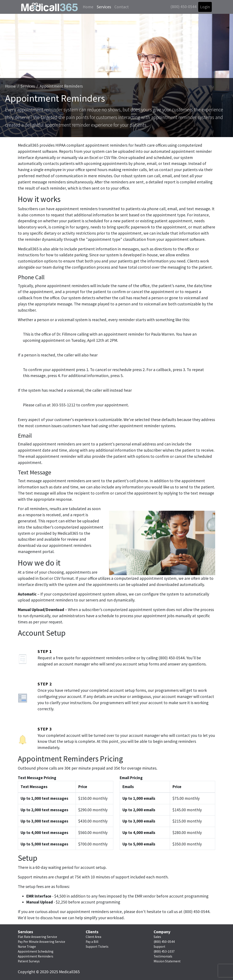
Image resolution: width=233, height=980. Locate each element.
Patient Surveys (29, 961)
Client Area (93, 937)
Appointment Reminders (61, 86)
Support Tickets (97, 947)
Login (205, 7)
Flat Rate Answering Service (37, 937)
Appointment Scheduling (36, 951)
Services (104, 7)
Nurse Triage (27, 947)
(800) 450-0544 (183, 7)
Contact (122, 7)
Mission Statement (167, 961)
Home (88, 7)
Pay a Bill (92, 942)
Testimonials (163, 956)
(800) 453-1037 (164, 951)
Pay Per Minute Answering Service (41, 942)
